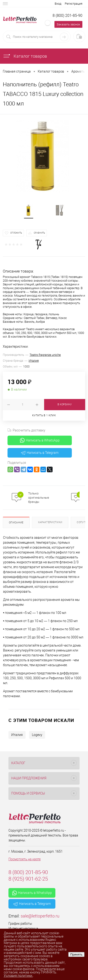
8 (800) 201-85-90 (67, 16)
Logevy (37, 735)
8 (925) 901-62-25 (28, 879)
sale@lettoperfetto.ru (40, 916)
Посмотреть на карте (25, 859)
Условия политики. (18, 976)
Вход (58, 4)
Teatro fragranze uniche (45, 355)
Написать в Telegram (40, 453)
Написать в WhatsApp (40, 440)
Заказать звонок (68, 24)
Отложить (16, 233)
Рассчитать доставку (26, 430)
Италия (34, 361)
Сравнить (39, 233)
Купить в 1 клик (44, 415)
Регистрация (74, 4)
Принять (76, 954)
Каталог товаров (25, 56)
